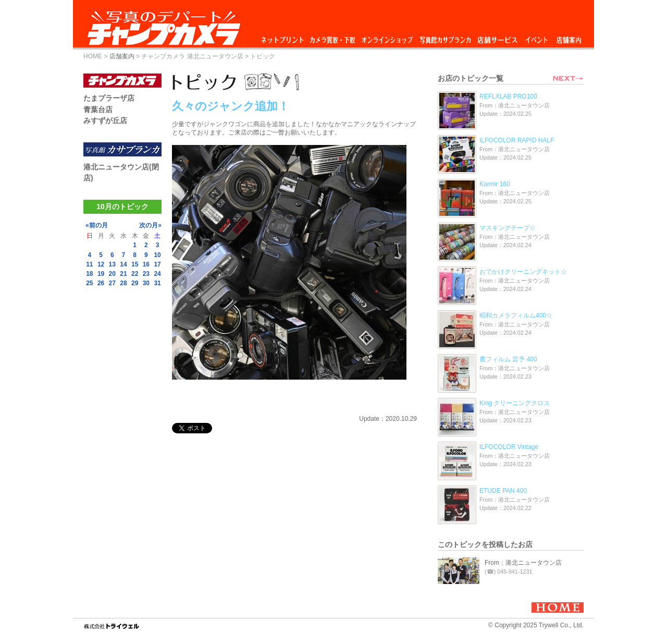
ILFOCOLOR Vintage (509, 447)
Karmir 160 (495, 184)
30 (146, 283)
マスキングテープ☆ (508, 228)
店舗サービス (497, 37)
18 (89, 274)
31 (157, 283)
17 (157, 264)
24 (157, 274)
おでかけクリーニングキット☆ (523, 272)
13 (112, 264)
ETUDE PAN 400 (503, 491)
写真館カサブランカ (445, 37)
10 (157, 255)
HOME (93, 56)
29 (135, 283)
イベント (537, 37)
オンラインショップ (386, 37)
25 (89, 283)
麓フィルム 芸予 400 (508, 359)
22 (135, 274)
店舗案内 (569, 37)
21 (123, 274)
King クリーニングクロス (515, 403)
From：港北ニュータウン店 (523, 563)
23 (146, 274)
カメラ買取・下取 (333, 37)
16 (146, 264)
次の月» (150, 225)
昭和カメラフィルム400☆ (516, 315)
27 (112, 283)
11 (89, 264)
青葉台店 (98, 110)
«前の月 (97, 225)
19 (101, 274)
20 (112, 274)
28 (123, 283)
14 (123, 264)
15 (135, 264)
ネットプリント (284, 37)
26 (101, 283)
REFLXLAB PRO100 (508, 96)
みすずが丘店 (105, 120)
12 (101, 264)
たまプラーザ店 (109, 98)
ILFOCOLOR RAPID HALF (517, 140)
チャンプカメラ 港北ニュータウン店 (192, 56)
